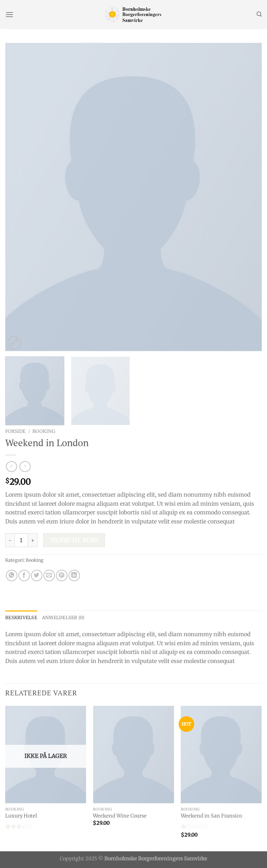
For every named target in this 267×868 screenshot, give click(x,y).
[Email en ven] (49, 575)
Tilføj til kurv (74, 540)
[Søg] (259, 14)
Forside (15, 431)
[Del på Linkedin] (74, 575)
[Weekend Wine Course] (133, 754)
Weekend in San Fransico (211, 816)
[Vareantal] (21, 540)
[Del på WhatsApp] (12, 575)
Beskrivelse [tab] (21, 617)
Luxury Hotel (21, 816)
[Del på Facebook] (24, 575)
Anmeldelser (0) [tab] (63, 617)
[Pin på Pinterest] (62, 575)
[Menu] (9, 14)
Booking (44, 431)
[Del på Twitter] (37, 575)
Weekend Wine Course (120, 816)
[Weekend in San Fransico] (221, 754)
